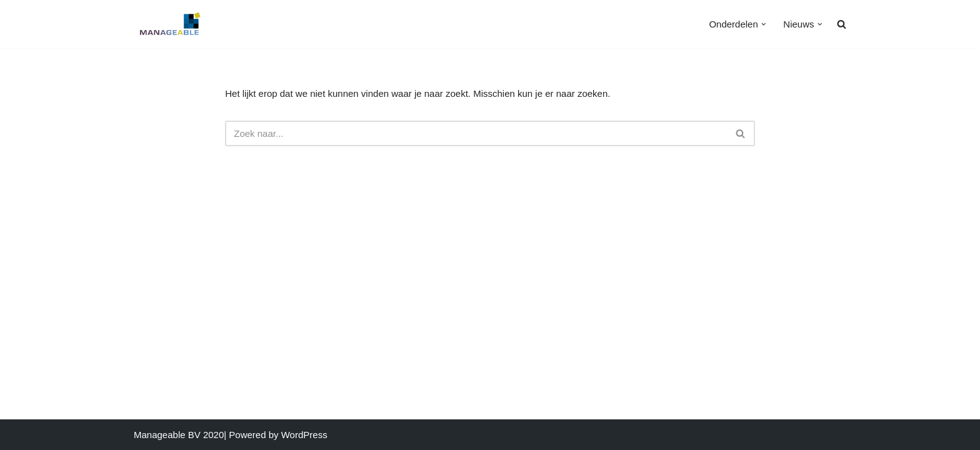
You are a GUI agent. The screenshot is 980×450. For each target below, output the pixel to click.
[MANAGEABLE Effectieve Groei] (171, 24)
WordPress (304, 435)
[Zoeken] (476, 133)
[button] (764, 24)
